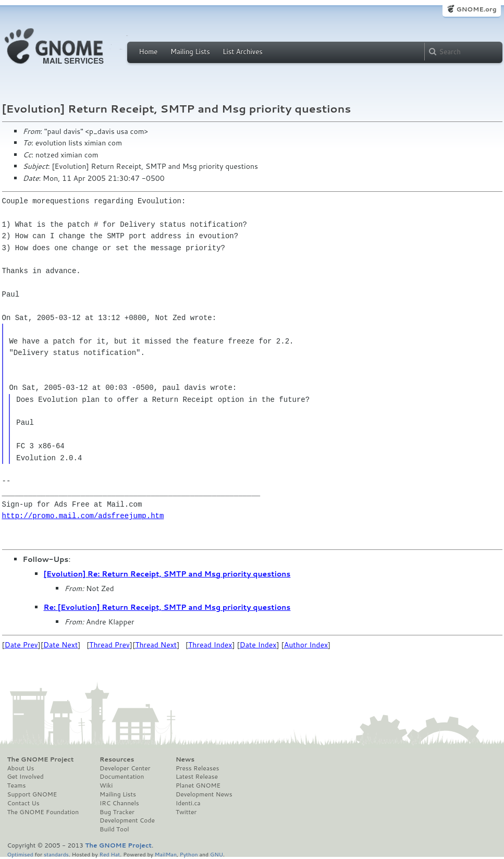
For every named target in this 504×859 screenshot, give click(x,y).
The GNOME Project (41, 759)
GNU (217, 854)
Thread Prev (109, 645)
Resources (117, 759)
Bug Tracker (117, 812)
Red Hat (109, 854)
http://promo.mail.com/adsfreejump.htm (83, 516)
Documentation (122, 777)
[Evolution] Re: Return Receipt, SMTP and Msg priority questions (167, 574)
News (185, 759)
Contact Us (23, 803)
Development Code (127, 820)
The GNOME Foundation (43, 812)
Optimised (20, 854)
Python (189, 854)
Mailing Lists (190, 52)
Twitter (186, 812)
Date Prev (21, 645)
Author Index (306, 645)
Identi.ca (188, 803)
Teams (17, 786)
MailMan (166, 854)
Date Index (258, 645)
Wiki (106, 786)
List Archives (242, 52)
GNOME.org (476, 9)
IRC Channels (119, 803)
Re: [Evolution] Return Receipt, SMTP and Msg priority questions (167, 607)
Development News (204, 794)
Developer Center (125, 768)
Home (149, 52)
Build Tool (114, 829)
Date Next (60, 645)
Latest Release (197, 777)
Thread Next (156, 645)
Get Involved (26, 777)
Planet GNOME (198, 786)
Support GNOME (32, 794)
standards (56, 854)
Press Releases (197, 768)
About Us (21, 768)
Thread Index (210, 645)
